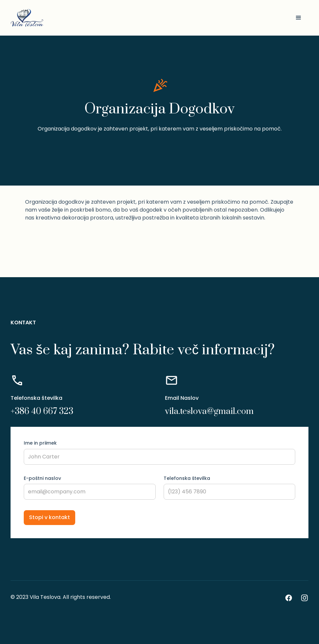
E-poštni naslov (42, 478)
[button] (299, 18)
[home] (27, 18)
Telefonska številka (187, 478)
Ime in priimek (40, 443)
